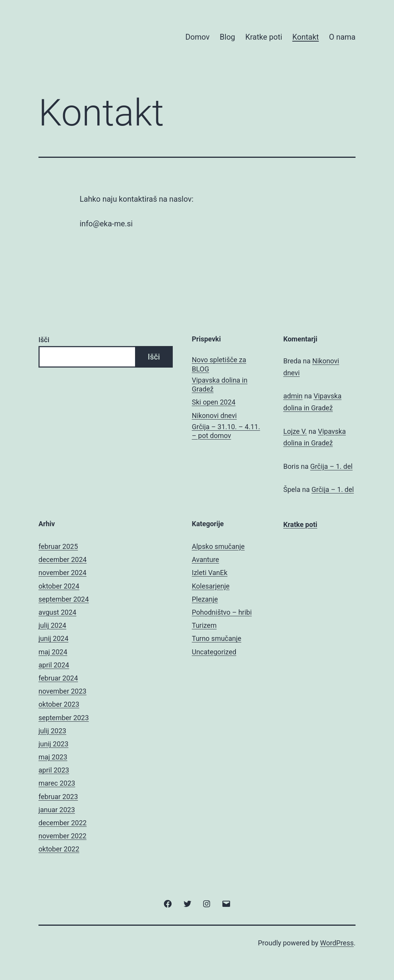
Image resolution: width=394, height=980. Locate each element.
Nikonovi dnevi (215, 416)
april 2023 (54, 770)
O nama (342, 37)
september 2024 (64, 599)
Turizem (204, 625)
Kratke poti (264, 37)
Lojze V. (295, 431)
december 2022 (63, 823)
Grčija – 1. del (331, 466)
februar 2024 (58, 678)
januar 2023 (57, 810)
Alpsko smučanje (218, 546)
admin (293, 396)
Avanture (206, 559)
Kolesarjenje (211, 586)
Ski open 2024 (214, 402)
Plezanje (205, 599)
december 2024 (63, 559)
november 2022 (63, 836)
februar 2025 (58, 546)
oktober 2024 (59, 586)
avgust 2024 (57, 612)
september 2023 (64, 718)
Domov (198, 37)
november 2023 (63, 691)
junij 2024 (53, 638)
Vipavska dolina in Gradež (220, 385)
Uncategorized (214, 652)
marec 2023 (57, 783)
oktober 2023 (59, 704)
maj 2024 (53, 652)
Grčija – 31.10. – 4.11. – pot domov (226, 431)
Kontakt (306, 37)
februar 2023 (58, 797)
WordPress (337, 943)
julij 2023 (52, 731)
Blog (227, 37)
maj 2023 (53, 757)
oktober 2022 (59, 849)
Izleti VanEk (210, 573)
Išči (44, 340)
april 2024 (54, 665)
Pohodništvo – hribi (222, 612)
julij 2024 (52, 625)
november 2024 (63, 573)
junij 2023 (53, 744)
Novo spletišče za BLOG (219, 364)
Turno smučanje (217, 638)
